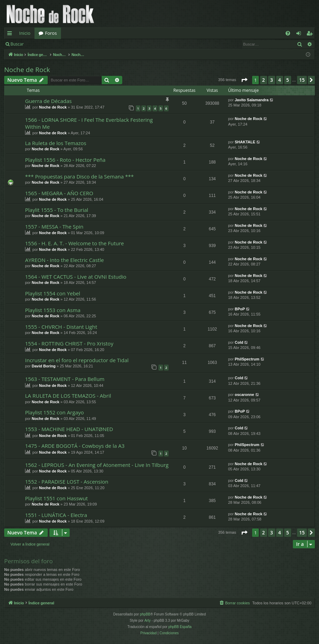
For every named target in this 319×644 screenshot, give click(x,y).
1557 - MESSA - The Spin (54, 226)
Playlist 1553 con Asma (53, 310)
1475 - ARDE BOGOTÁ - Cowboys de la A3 (75, 446)
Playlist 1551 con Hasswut (56, 498)
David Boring (44, 366)
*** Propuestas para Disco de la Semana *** (79, 176)
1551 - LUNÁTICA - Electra (56, 515)
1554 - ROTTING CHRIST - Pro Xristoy (69, 343)
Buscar (17, 44)
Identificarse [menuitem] (300, 34)
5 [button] (288, 80)
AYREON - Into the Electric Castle (64, 260)
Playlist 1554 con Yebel (53, 293)
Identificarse (46, 44)
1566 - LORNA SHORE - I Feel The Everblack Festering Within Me (89, 123)
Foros (51, 33)
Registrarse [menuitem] (311, 34)
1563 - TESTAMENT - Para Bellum (65, 379)
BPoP (240, 309)
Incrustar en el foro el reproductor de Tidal (77, 360)
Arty (148, 621)
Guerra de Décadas (48, 101)
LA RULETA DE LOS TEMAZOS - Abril (68, 396)
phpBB (145, 614)
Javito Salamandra (252, 100)
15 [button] (302, 80)
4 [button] (280, 80)
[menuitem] (288, 33)
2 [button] (264, 80)
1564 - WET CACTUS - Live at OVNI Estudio (76, 277)
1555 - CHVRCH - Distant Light (61, 327)
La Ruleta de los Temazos (56, 143)
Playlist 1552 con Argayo (55, 412)
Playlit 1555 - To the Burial (57, 210)
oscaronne (244, 395)
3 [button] (272, 80)
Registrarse (79, 44)
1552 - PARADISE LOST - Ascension (67, 482)
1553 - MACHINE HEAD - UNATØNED (69, 429)
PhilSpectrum (247, 359)
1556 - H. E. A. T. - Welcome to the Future (75, 243)
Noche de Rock (27, 70)
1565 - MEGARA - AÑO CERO (59, 193)
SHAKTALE (245, 142)
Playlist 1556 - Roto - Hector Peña (65, 160)
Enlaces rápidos (11, 34)
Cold (239, 342)
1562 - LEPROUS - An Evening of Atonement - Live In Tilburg (97, 465)
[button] (244, 80)
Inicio (25, 33)
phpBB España (180, 627)
